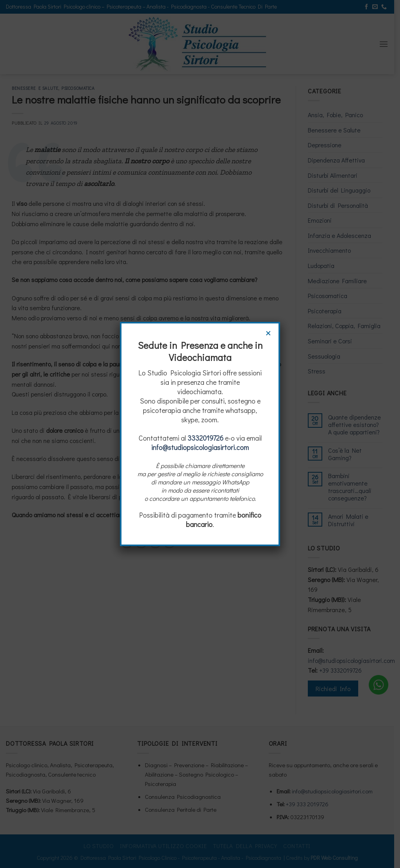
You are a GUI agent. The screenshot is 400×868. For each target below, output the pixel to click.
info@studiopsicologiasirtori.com (200, 447)
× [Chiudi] (268, 332)
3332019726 (205, 438)
